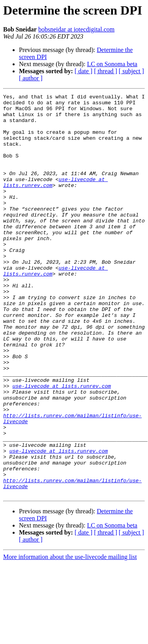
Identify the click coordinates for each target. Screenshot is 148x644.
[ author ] (31, 78)
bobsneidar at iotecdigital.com (76, 29)
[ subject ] (131, 71)
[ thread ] (106, 71)
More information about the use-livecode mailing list (70, 637)
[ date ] (83, 71)
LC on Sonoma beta (112, 64)
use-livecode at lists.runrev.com (62, 445)
